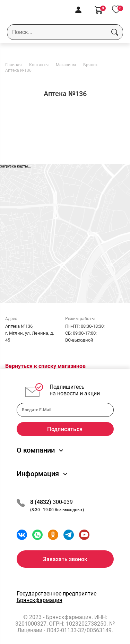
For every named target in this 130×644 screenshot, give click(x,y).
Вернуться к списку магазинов (45, 366)
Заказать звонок (65, 559)
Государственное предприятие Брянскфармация (57, 597)
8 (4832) (41, 502)
